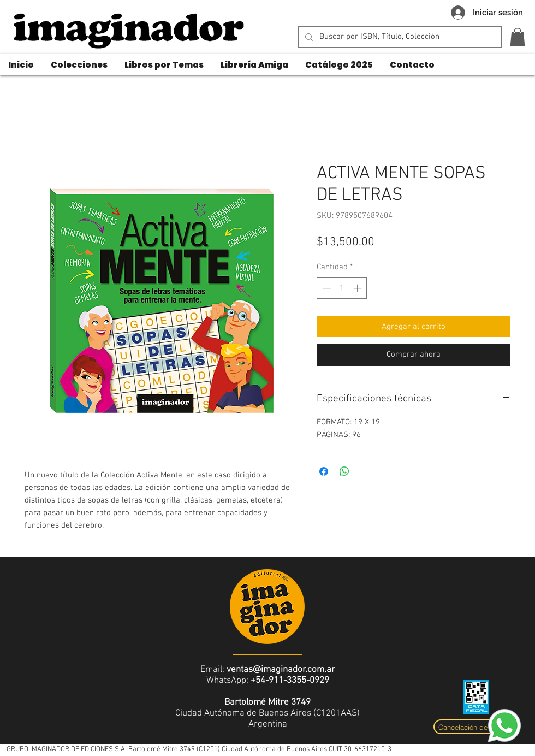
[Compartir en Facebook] (324, 471)
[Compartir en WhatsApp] (344, 471)
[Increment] (358, 288)
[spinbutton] (342, 288)
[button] (518, 37)
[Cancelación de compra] (476, 727)
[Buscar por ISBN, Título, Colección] (399, 37)
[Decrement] (326, 288)
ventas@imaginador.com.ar (281, 670)
